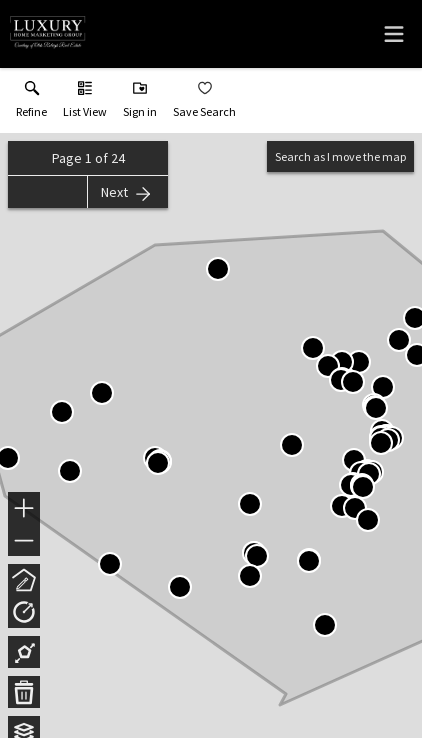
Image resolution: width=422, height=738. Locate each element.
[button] (85, 104)
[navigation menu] (394, 34)
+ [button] (24, 510)
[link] (31, 104)
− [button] (24, 541)
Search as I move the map (340, 156)
